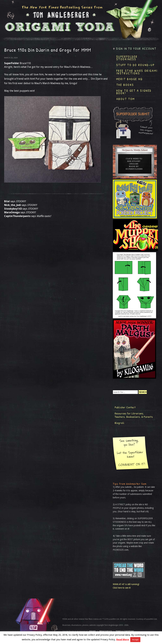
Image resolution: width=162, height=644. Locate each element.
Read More (123, 640)
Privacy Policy (106, 631)
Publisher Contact (125, 407)
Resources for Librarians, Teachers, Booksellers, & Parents (134, 415)
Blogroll (120, 423)
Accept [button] (135, 640)
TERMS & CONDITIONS (125, 631)
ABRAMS (92, 631)
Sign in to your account (136, 49)
